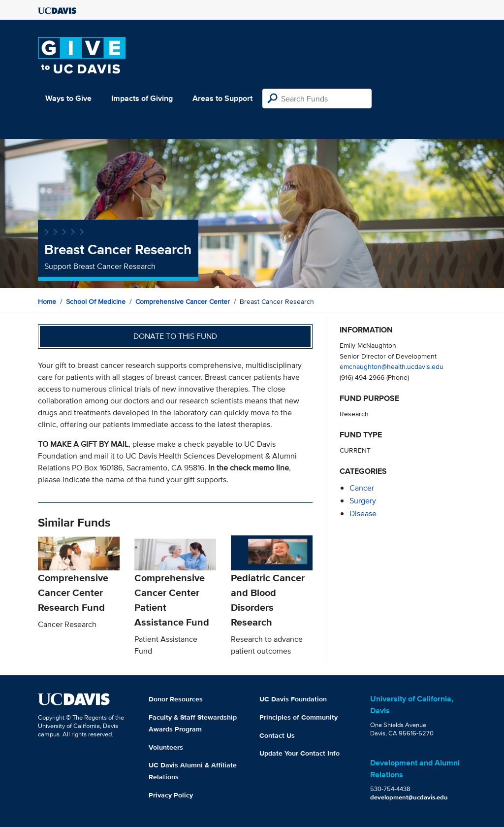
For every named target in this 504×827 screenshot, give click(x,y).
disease (363, 513)
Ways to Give (68, 98)
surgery (363, 501)
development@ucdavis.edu (409, 797)
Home (47, 301)
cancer (362, 488)
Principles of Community (299, 717)
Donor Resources (176, 699)
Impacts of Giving (142, 98)
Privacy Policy (171, 795)
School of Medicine (96, 301)
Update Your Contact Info (299, 753)
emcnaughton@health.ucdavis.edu (392, 366)
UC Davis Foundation (293, 699)
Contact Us (277, 735)
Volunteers (166, 747)
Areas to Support (222, 98)
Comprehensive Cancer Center (183, 301)
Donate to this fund (175, 336)
